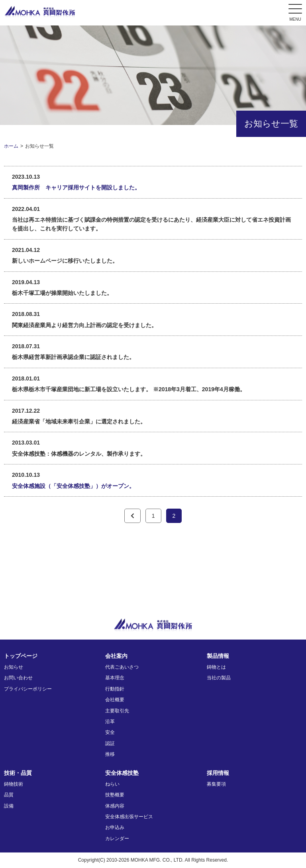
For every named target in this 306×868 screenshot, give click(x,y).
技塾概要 (115, 795)
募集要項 (216, 784)
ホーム (11, 146)
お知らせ (14, 667)
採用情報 (218, 773)
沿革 (110, 722)
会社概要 (115, 700)
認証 (110, 743)
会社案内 (116, 656)
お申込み (115, 827)
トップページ (21, 656)
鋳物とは (216, 667)
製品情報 (218, 656)
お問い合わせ (18, 678)
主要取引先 (117, 711)
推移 (110, 754)
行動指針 (115, 689)
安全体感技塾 (122, 773)
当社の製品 (219, 678)
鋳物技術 (14, 784)
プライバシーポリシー (28, 689)
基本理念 (115, 678)
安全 (110, 732)
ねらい (112, 784)
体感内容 (115, 806)
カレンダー (117, 839)
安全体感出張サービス (129, 817)
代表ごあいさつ (122, 667)
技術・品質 (18, 773)
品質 (9, 795)
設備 (9, 806)
